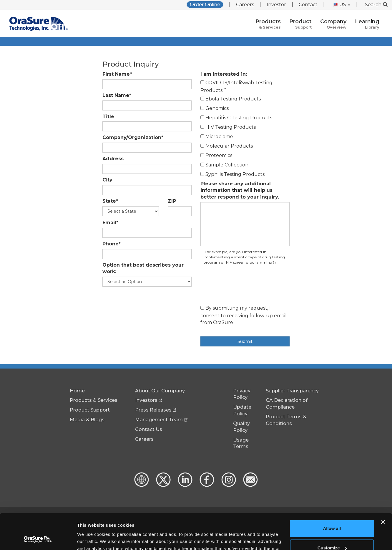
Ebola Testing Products (231, 99)
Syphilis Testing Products (232, 174)
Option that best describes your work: (143, 268)
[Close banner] (383, 489)
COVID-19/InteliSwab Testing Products (236, 86)
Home (77, 391)
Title (108, 117)
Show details (91, 538)
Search (376, 5)
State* (110, 201)
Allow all (332, 495)
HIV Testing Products (228, 127)
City (107, 180)
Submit (245, 341)
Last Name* (117, 95)
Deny (332, 534)
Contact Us (149, 429)
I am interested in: (224, 74)
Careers (245, 5)
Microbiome (217, 137)
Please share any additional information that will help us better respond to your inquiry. (240, 190)
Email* (110, 223)
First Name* (117, 74)
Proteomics (216, 155)
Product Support (90, 410)
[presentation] (245, 286)
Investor (276, 5)
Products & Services (94, 400)
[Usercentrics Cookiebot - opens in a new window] (38, 539)
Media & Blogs (87, 420)
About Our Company (160, 391)
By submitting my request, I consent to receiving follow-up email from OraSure (244, 315)
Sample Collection (224, 165)
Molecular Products (227, 146)
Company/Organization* (133, 137)
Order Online (205, 5)
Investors (146, 400)
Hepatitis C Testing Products (236, 118)
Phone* (112, 244)
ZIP (172, 201)
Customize (332, 514)
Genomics (215, 108)
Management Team (159, 420)
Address (113, 159)
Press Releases (153, 410)
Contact (308, 5)
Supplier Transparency (292, 391)
